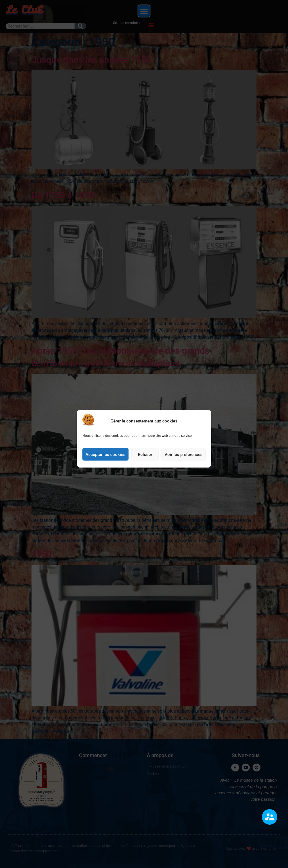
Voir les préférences (184, 468)
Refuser (145, 468)
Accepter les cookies (105, 468)
